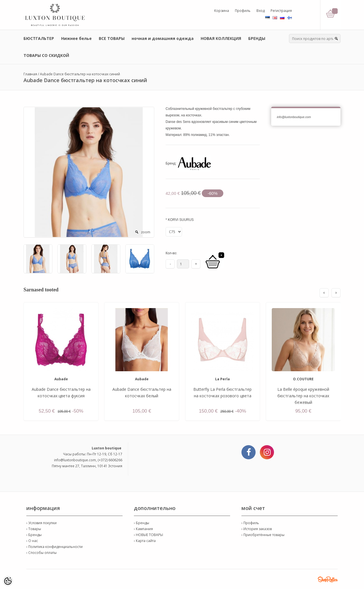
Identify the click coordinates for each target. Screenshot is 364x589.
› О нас (32, 541)
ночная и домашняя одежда (163, 38)
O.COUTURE (303, 379)
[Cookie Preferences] (8, 581)
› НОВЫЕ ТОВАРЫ (148, 535)
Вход (261, 11)
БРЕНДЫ (257, 38)
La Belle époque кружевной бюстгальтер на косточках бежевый (303, 396)
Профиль (243, 11)
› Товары (34, 529)
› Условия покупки (41, 523)
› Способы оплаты (41, 553)
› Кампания (143, 529)
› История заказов (257, 529)
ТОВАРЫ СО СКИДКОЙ (46, 55)
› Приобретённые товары (263, 535)
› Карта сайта (145, 541)
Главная (30, 74)
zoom (146, 232)
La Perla (222, 379)
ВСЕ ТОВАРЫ (112, 38)
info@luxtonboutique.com (75, 460)
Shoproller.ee (328, 579)
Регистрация (281, 11)
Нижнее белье (76, 38)
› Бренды (34, 535)
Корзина (222, 11)
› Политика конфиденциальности (54, 547)
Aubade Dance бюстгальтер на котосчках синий (80, 74)
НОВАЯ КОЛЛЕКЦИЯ (221, 38)
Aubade (61, 379)
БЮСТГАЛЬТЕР (39, 38)
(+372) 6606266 (110, 460)
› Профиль (250, 523)
